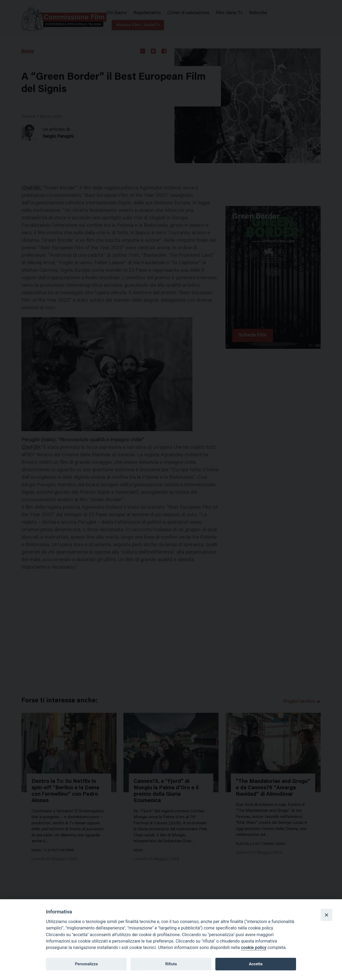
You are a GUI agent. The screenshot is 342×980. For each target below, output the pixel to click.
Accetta (256, 964)
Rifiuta (171, 964)
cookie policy (254, 948)
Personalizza (86, 964)
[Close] (327, 915)
